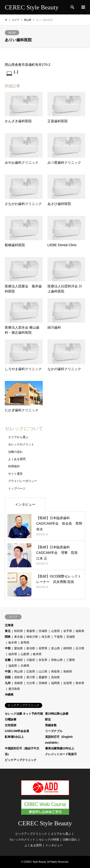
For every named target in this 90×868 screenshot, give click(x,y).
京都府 (18, 660)
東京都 (18, 637)
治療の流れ (15, 452)
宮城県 (43, 631)
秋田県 (18, 631)
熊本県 (80, 683)
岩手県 (68, 631)
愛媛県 (43, 677)
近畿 (8, 660)
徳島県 (18, 677)
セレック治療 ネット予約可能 (24, 714)
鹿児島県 (14, 689)
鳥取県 (55, 671)
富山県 (55, 648)
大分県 (31, 683)
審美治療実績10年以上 (60, 748)
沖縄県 (9, 695)
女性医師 (11, 725)
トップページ (17, 488)
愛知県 (18, 648)
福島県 (80, 631)
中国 (8, 671)
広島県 (31, 671)
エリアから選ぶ (18, 437)
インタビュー (25, 504)
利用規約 (14, 466)
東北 (8, 631)
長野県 (43, 648)
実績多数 (51, 725)
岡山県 (12, 33)
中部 (8, 648)
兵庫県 (25, 666)
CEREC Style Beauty (45, 823)
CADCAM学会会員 (17, 731)
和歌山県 (57, 660)
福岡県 (55, 683)
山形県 (55, 631)
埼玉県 (46, 637)
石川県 (80, 648)
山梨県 (25, 654)
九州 (8, 683)
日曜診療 (11, 719)
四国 (8, 677)
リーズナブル (54, 731)
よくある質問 (17, 459)
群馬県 (25, 643)
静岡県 (68, 648)
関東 (8, 637)
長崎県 (18, 683)
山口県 (43, 671)
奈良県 (43, 660)
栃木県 (13, 643)
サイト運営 (15, 474)
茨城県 (71, 637)
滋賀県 (13, 666)
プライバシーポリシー (23, 481)
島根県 (68, 671)
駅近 (48, 719)
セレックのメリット (21, 444)
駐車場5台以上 (14, 737)
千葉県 (58, 637)
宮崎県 (43, 683)
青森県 (31, 631)
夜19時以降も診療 (57, 714)
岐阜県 (37, 654)
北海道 (9, 625)
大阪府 (31, 660)
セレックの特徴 (49, 840)
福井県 (13, 654)
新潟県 (31, 648)
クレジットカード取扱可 (61, 754)
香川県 (31, 677)
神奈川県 (32, 637)
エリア (16, 20)
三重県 (71, 660)
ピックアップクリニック (21, 760)
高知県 (55, 677)
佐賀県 (68, 683)
